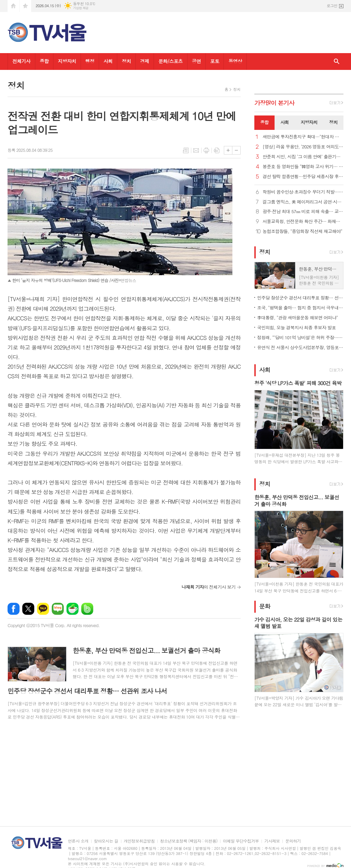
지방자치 (67, 61)
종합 (44, 61)
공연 (196, 61)
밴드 (87, 609)
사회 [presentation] (285, 122)
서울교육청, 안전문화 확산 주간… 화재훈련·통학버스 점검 (303, 222)
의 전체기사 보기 (209, 587)
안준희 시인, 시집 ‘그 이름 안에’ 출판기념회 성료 (303, 157)
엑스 (28, 609)
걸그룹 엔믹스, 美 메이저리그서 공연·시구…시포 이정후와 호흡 (303, 202)
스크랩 (217, 150)
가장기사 (274, 103)
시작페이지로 (13, 6)
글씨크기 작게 (236, 150)
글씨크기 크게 (228, 150)
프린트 (206, 150)
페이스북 (14, 609)
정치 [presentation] (333, 122)
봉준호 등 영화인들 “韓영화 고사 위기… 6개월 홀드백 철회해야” (303, 167)
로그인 (332, 6)
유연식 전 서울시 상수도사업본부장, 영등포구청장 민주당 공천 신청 (300, 347)
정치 (126, 61)
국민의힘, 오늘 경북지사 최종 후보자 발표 (296, 327)
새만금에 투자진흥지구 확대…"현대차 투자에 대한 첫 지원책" (303, 137)
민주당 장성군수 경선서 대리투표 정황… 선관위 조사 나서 (300, 298)
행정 (90, 61)
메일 (196, 150)
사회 (108, 61)
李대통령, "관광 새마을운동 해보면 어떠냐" (297, 317)
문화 (265, 606)
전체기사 (21, 61)
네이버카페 (72, 609)
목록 (186, 150)
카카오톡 (43, 609)
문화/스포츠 (171, 61)
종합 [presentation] (264, 122)
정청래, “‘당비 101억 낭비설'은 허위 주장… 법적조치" (300, 337)
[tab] (264, 123)
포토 (215, 61)
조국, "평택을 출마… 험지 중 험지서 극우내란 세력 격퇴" (300, 308)
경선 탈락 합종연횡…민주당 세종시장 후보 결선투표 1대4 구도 (303, 177)
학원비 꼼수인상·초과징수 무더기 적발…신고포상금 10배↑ (303, 192)
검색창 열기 (337, 62)
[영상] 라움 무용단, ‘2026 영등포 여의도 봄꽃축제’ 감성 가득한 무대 (303, 147)
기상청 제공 (81, 8)
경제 (145, 61)
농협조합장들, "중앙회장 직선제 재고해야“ (302, 231)
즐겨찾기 (25, 6)
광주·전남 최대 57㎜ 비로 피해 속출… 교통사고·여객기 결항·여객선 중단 (303, 212)
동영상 (235, 61)
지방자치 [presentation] (309, 122)
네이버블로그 (58, 609)
